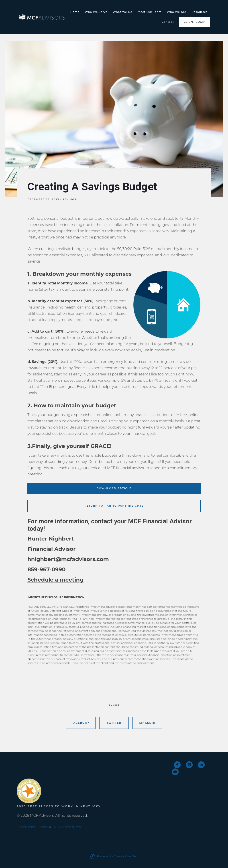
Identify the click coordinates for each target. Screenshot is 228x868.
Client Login (195, 22)
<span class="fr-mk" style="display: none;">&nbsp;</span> (33, 769)
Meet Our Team (150, 12)
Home (75, 12)
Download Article (114, 488)
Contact (168, 22)
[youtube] (175, 772)
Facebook (81, 723)
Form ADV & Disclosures (59, 827)
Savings (69, 200)
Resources (199, 12)
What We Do (123, 12)
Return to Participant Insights (114, 506)
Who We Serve (96, 12)
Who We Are (177, 12)
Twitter (114, 723)
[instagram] (189, 765)
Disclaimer (26, 827)
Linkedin (148, 723)
